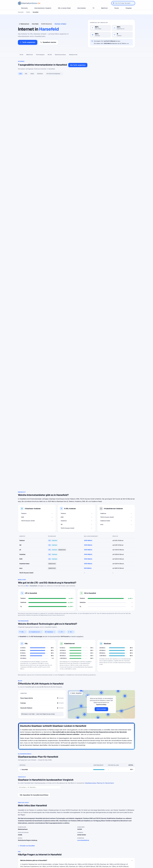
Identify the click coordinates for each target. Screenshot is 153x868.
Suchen (38, 856)
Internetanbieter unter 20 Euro (67, 851)
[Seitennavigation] (76, 55)
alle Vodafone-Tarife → (56, 143)
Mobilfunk (104, 8)
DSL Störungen (63, 857)
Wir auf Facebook (120, 845)
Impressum (118, 851)
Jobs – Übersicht (91, 848)
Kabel (32, 74)
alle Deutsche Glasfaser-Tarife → (59, 196)
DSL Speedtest (91, 845)
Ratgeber (129, 8)
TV (93, 8)
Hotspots (76, 773)
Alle (20, 74)
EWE (59, 709)
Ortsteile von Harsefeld (27, 660)
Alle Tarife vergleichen (78, 65)
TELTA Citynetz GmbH (67, 709)
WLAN (50, 55)
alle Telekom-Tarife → (56, 83)
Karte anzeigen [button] (101, 524)
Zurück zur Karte (76, 825)
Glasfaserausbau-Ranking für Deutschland (99, 597)
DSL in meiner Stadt (64, 8)
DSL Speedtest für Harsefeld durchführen (34, 609)
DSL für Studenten (64, 854)
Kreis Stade (35, 24)
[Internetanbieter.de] (29, 3)
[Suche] (26, 856)
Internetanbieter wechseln (66, 845)
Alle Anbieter (82, 8)
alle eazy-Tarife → (55, 256)
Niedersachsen (25, 24)
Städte (28, 12)
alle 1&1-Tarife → (54, 172)
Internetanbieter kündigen (66, 848)
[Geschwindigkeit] (54, 74)
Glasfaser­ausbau (60, 55)
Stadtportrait (73, 55)
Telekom (54, 709)
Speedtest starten (48, 42)
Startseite (24, 8)
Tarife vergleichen (28, 42)
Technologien (40, 55)
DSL (26, 74)
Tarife (21, 55)
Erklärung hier (105, 245)
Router (117, 8)
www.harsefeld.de (83, 655)
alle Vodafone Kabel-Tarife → (58, 225)
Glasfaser (40, 74)
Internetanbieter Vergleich (43, 8)
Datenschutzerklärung (121, 848)
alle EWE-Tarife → (54, 114)
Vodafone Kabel (61, 748)
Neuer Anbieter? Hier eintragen (96, 851)
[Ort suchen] (39, 602)
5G (27, 400)
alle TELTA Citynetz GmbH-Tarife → (59, 285)
